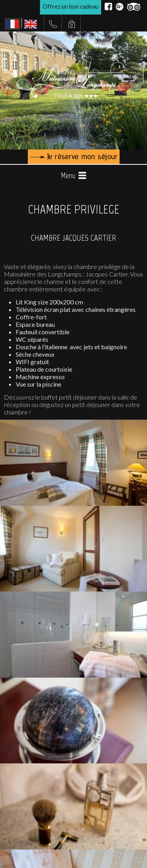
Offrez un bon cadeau (71, 6)
